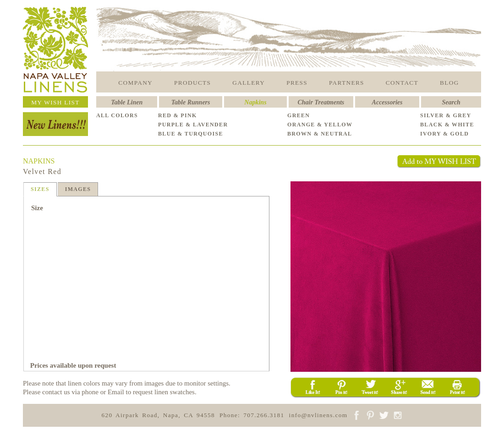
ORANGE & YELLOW (320, 125)
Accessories (387, 102)
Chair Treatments (321, 102)
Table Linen (127, 102)
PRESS (297, 83)
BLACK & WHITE (447, 125)
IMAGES (78, 189)
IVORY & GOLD (444, 134)
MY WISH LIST (55, 102)
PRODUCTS (192, 83)
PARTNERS (347, 83)
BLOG (449, 83)
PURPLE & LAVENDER (193, 125)
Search (451, 102)
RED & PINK (178, 115)
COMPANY (135, 83)
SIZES (40, 189)
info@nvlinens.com (318, 415)
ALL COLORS (117, 115)
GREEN (299, 115)
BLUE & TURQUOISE (191, 134)
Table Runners (191, 102)
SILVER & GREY (446, 115)
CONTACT (402, 83)
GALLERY (249, 83)
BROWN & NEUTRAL (320, 134)
